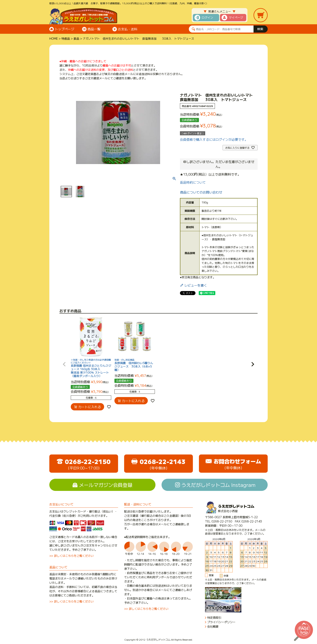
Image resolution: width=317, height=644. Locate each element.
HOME (54, 38)
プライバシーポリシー (221, 622)
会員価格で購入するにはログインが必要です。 (214, 139)
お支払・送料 (128, 29)
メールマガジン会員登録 (106, 485)
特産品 (66, 38)
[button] (64, 364)
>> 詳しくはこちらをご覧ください (71, 556)
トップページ (64, 29)
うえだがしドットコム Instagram (218, 485)
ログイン (207, 17)
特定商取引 (214, 618)
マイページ (236, 17)
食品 (76, 38)
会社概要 (213, 627)
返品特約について (193, 182)
